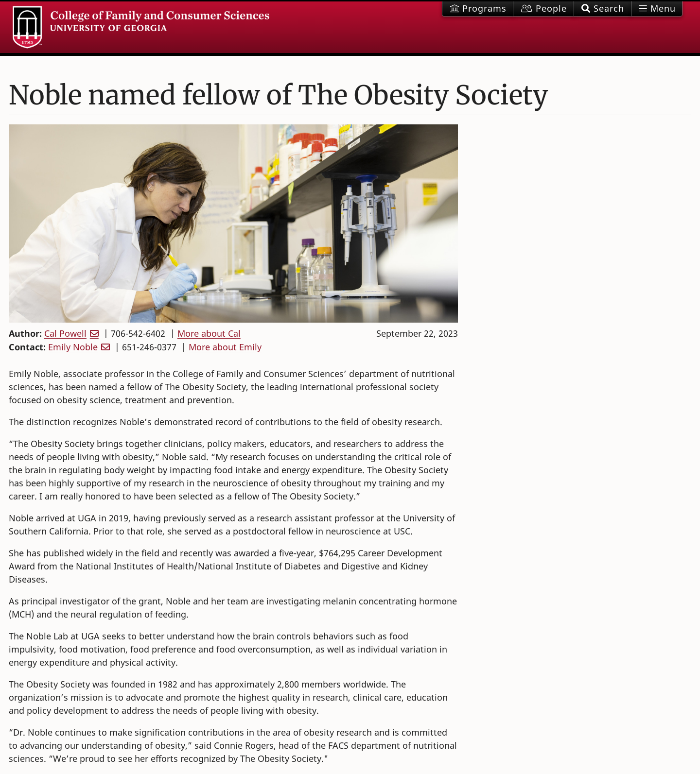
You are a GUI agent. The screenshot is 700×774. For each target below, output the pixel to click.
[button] (603, 9)
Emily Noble (73, 347)
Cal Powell (65, 333)
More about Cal (209, 333)
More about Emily (225, 347)
